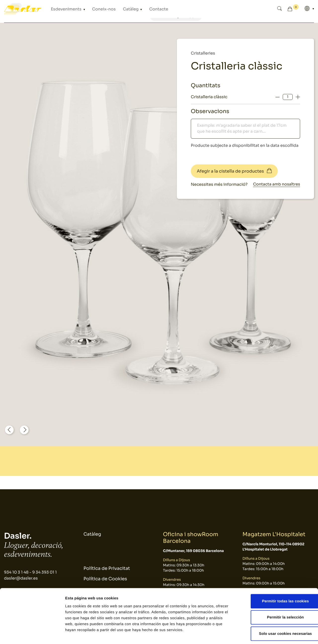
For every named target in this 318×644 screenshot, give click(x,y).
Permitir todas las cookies (277, 579)
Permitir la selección (277, 595)
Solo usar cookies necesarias (277, 611)
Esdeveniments (64, 9)
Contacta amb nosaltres (276, 184)
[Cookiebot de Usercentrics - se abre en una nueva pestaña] (32, 634)
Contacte (144, 9)
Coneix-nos (97, 9)
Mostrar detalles (267, 634)
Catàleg (120, 9)
